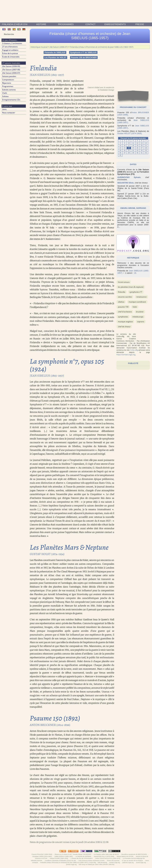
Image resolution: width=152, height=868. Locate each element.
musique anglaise (125, 322)
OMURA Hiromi (128, 208)
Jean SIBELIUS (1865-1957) (47, 75)
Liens (4, 109)
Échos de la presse (10, 53)
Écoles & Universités (11, 57)
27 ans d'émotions (10, 47)
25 (133, 148)
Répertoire (7, 83)
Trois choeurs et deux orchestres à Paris (91, 860)
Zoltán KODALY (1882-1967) (64, 856)
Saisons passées (9, 76)
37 (125, 153)
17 (129, 146)
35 (146, 150)
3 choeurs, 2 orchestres (12, 43)
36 (120, 153)
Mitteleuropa (138, 317)
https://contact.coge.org (126, 355)
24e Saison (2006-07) (11, 73)
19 (137, 146)
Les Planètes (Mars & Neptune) (131, 287)
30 (125, 150)
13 (142, 143)
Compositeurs (8, 80)
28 (146, 148)
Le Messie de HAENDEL (83, 856)
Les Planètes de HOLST (55, 57)
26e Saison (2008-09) (11, 66)
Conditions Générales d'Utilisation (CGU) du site (60, 860)
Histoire (41, 24)
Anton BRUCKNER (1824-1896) (50, 725)
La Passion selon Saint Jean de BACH (106, 854)
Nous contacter (9, 113)
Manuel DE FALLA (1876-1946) (104, 856)
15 (120, 146)
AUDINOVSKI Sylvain (129, 177)
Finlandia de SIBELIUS (55, 52)
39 (133, 153)
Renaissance (141, 297)
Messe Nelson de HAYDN (125, 856)
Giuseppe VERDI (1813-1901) (42, 856)
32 (133, 150)
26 (137, 148)
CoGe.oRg (134, 350)
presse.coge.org (71, 864)
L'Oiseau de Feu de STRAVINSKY (82, 858)
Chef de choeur (124, 327)
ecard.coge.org (141, 862)
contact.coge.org (114, 862)
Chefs (5, 93)
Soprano (141, 322)
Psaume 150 (123, 307)
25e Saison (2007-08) (11, 70)
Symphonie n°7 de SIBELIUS (83, 52)
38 (129, 153)
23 (125, 148)
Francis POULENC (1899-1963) (42, 854)
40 (137, 153)
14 (146, 143)
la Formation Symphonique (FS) (133, 173)
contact (91, 24)
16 (125, 146)
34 (142, 150)
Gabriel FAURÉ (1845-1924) (59, 858)
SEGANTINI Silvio (125, 183)
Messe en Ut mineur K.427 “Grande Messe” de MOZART (73, 854)
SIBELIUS (121, 302)
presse (140, 24)
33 (137, 150)
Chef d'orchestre (125, 312)
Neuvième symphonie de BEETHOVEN (134, 854)
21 (146, 146)
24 (129, 148)
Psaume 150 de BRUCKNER (84, 57)
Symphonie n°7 (136, 292)
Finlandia (122, 292)
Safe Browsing (102, 862)
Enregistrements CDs (11, 100)
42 (146, 153)
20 (142, 146)
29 (120, 150)
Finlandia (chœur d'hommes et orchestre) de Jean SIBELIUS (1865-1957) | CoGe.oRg (68, 862)
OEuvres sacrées (125, 297)
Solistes (5, 96)
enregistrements (115, 24)
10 (129, 143)
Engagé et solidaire (10, 50)
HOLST (135, 307)
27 (142, 148)
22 (120, 148)
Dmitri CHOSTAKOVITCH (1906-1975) (108, 858)
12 (137, 143)
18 (133, 146)
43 (120, 155)
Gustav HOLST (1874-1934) (130, 133)
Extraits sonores (9, 90)
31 (129, 150)
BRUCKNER (140, 312)
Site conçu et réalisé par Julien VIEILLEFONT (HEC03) (97, 864)
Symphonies (123, 317)
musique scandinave (137, 302)
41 (142, 153)
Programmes (66, 24)
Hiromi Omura (124, 282)
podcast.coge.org (128, 862)
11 (133, 143)
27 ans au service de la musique (132, 860)
